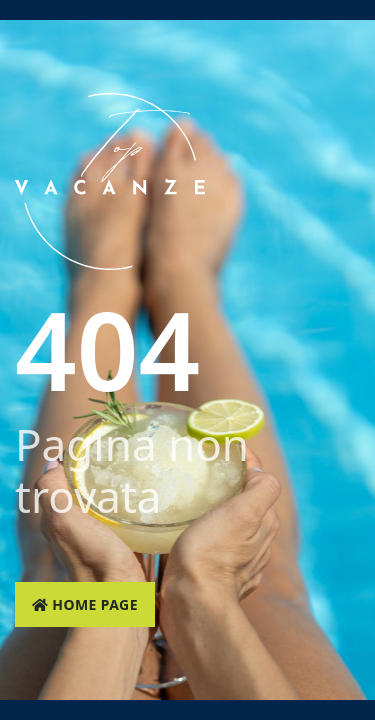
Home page (85, 604)
